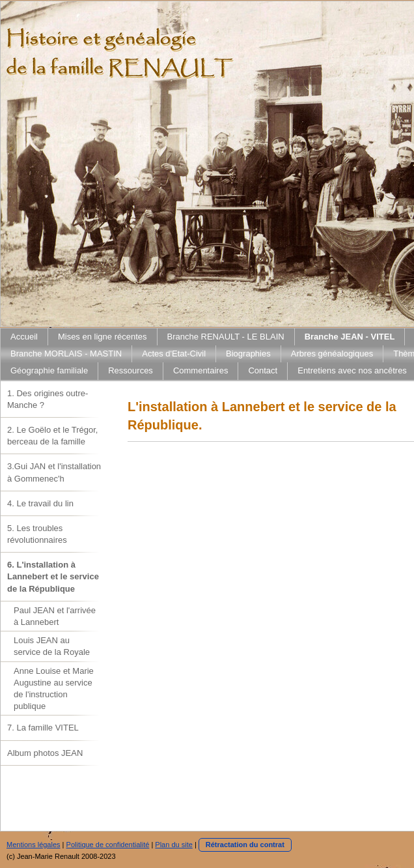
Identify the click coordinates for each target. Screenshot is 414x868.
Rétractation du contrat (245, 845)
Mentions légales (34, 845)
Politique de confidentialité (108, 845)
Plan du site (173, 845)
